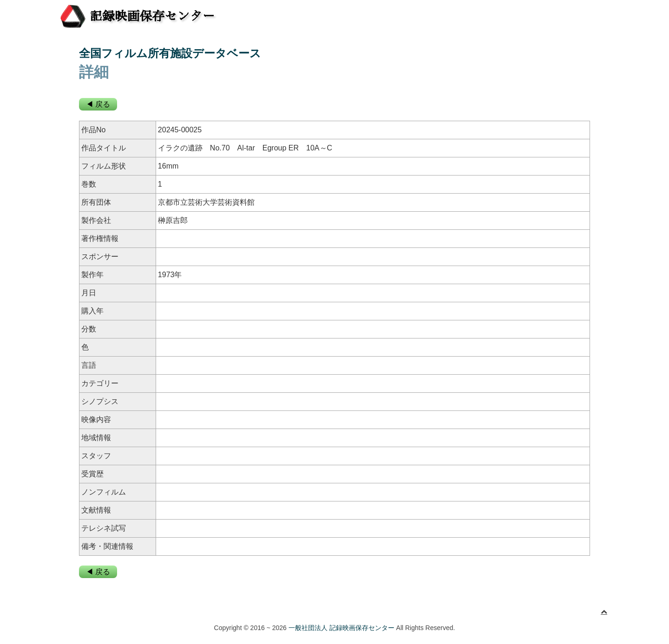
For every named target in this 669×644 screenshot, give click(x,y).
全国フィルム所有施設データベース (170, 53)
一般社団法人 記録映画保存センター (341, 628)
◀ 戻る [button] (98, 104)
